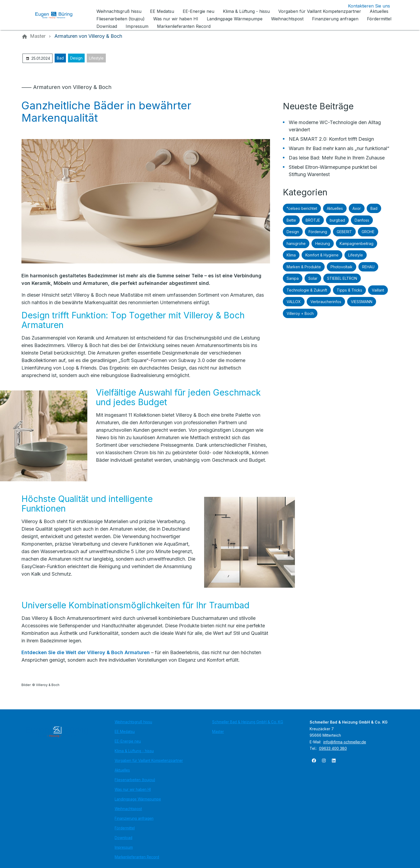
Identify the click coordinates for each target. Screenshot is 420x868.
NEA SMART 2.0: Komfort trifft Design (331, 139)
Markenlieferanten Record (137, 857)
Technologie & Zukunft (307, 290)
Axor (357, 208)
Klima (291, 255)
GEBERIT (344, 232)
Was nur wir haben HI (133, 789)
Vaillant (378, 290)
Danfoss (362, 220)
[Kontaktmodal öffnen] (365, 6)
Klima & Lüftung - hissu (134, 751)
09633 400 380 (333, 748)
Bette (291, 220)
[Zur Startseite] (58, 15)
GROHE (368, 232)
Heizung (323, 243)
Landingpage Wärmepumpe (138, 799)
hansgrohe (296, 243)
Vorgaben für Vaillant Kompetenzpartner (149, 761)
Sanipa (293, 278)
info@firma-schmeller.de (345, 742)
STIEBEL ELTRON (342, 278)
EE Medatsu (125, 732)
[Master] (38, 36)
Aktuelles (335, 208)
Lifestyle (96, 58)
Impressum (124, 847)
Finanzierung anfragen (134, 818)
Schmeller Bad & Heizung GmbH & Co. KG (248, 722)
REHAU (368, 267)
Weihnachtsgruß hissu (133, 722)
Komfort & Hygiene (322, 255)
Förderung (318, 232)
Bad (60, 58)
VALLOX (294, 302)
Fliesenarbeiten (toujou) (135, 780)
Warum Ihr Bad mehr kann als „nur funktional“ (339, 148)
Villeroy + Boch (300, 313)
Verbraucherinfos (326, 302)
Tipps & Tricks (349, 290)
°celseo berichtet (302, 208)
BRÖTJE (313, 220)
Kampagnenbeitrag (357, 243)
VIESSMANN (362, 302)
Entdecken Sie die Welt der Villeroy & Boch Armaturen (86, 652)
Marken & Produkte (304, 267)
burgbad (337, 220)
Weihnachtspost (128, 809)
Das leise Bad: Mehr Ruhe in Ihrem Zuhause (337, 158)
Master (218, 732)
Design (76, 58)
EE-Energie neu (128, 741)
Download (123, 838)
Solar (313, 278)
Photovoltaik (342, 267)
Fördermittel (125, 828)
